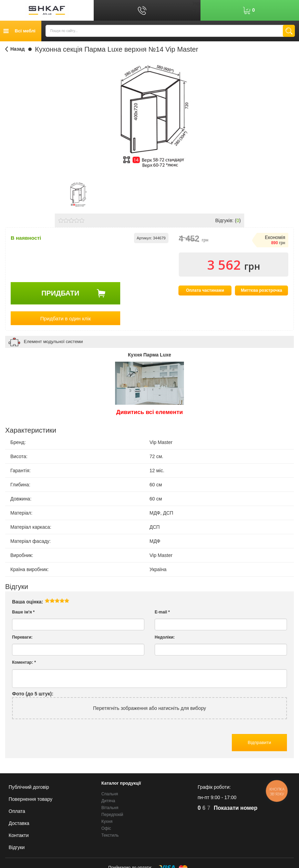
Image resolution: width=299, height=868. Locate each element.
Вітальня (110, 808)
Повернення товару (30, 799)
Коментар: (24, 664)
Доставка (19, 823)
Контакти (19, 835)
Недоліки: (165, 639)
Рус (196, 10)
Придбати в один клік (66, 320)
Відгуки (17, 847)
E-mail (162, 614)
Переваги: (22, 639)
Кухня (107, 821)
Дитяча (108, 801)
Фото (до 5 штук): (33, 695)
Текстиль (110, 836)
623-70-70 (221, 808)
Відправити (259, 744)
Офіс (106, 829)
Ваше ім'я (23, 614)
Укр (196, 3)
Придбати (60, 294)
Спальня (110, 794)
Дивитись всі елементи (149, 414)
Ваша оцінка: (28, 603)
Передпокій (112, 815)
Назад (18, 49)
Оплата (17, 811)
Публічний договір (29, 787)
